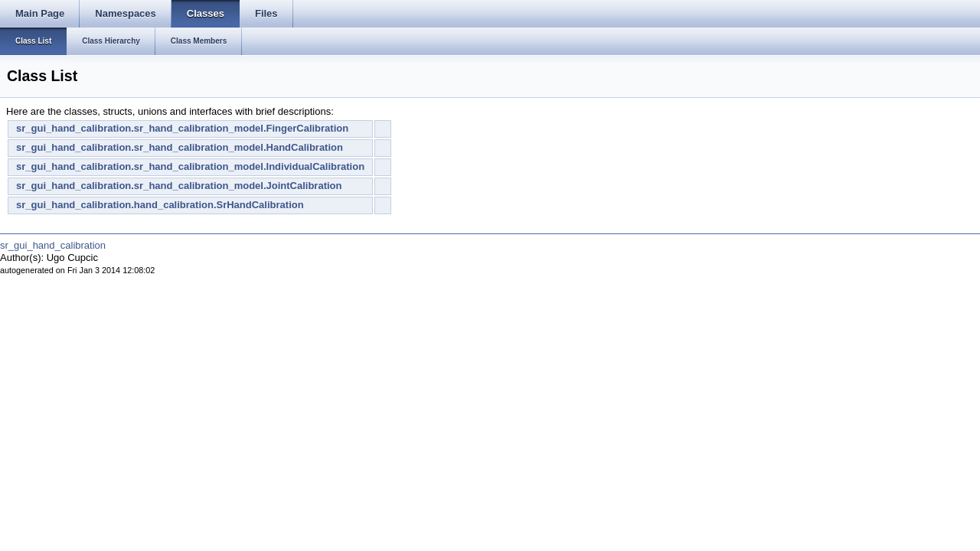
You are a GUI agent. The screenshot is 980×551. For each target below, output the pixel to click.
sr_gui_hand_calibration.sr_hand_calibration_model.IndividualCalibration (190, 166)
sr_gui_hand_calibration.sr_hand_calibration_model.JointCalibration (179, 186)
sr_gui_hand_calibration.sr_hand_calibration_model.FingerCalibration (182, 128)
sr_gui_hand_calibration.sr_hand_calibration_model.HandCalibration (180, 147)
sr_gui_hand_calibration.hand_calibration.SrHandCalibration (160, 205)
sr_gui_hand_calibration (53, 245)
